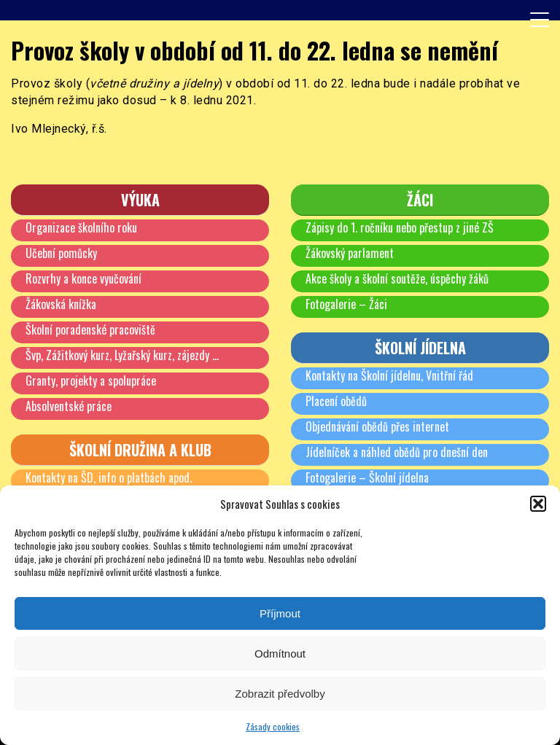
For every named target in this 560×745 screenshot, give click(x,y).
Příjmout (280, 613)
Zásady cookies (273, 726)
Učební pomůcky (61, 253)
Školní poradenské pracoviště (90, 329)
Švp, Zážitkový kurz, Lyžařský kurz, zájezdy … (122, 355)
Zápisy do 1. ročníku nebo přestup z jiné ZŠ (400, 227)
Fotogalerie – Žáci (346, 304)
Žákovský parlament (350, 253)
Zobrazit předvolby (280, 694)
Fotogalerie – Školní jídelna (367, 477)
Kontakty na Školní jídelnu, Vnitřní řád (389, 375)
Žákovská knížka (61, 304)
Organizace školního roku (81, 227)
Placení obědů (336, 401)
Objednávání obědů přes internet (377, 426)
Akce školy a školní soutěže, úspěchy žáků (397, 278)
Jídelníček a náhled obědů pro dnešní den (397, 452)
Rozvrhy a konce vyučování (83, 278)
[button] (538, 504)
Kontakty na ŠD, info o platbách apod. (109, 477)
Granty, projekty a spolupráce (91, 381)
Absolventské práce (69, 406)
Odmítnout (280, 654)
